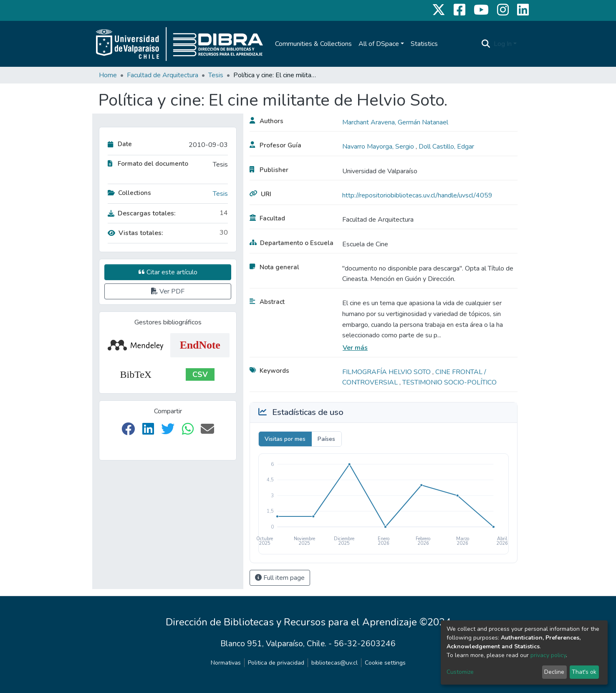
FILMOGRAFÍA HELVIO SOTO (387, 372)
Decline (554, 672)
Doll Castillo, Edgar (446, 147)
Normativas (226, 663)
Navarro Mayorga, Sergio (379, 147)
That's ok (584, 672)
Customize (460, 672)
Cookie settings (385, 663)
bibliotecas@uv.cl (335, 663)
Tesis (216, 75)
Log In (503, 44)
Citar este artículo (168, 272)
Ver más (355, 348)
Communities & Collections (313, 44)
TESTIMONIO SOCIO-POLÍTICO (449, 382)
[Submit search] (486, 44)
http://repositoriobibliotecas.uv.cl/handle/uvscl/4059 (417, 195)
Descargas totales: (142, 213)
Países (326, 439)
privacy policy (548, 655)
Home (108, 75)
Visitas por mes (285, 439)
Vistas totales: (135, 233)
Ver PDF (168, 291)
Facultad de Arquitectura (163, 75)
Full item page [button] (280, 578)
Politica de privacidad (276, 663)
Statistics (424, 44)
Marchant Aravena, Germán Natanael (395, 122)
